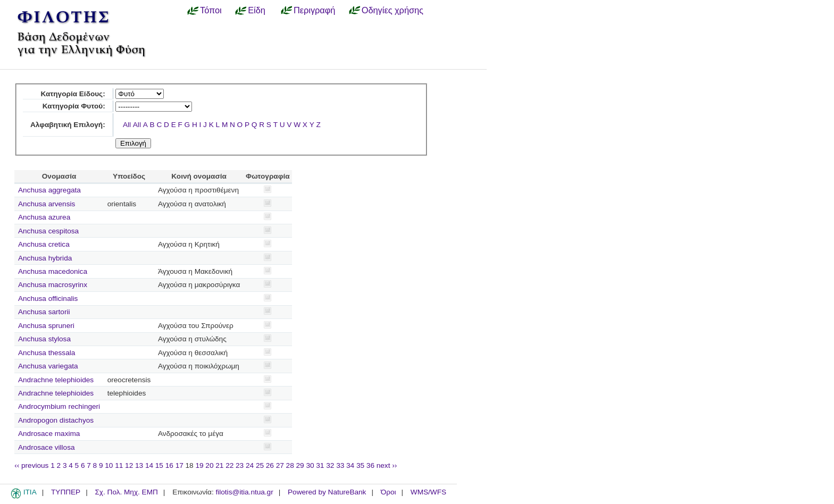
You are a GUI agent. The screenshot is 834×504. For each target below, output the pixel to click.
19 (199, 465)
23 (240, 465)
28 (290, 465)
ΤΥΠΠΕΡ (66, 492)
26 (270, 465)
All (127, 125)
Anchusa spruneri (46, 326)
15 (159, 465)
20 (209, 465)
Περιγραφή (314, 10)
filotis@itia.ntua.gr (244, 492)
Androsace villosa (47, 447)
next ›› (387, 465)
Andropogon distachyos (56, 420)
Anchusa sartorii (44, 312)
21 (219, 465)
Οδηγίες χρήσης (393, 10)
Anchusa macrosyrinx (53, 285)
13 (139, 465)
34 (350, 465)
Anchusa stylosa (44, 339)
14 (149, 465)
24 (250, 465)
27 (280, 465)
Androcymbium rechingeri (59, 406)
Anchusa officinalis (48, 299)
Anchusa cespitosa (48, 231)
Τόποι (211, 10)
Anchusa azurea (44, 217)
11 (119, 465)
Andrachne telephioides (56, 380)
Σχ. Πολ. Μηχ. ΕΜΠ (126, 492)
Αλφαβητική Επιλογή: (68, 125)
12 (129, 465)
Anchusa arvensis (47, 204)
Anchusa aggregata (49, 190)
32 (330, 465)
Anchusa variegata (48, 366)
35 (360, 465)
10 (109, 465)
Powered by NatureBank (327, 492)
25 (260, 465)
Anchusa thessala (47, 353)
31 (320, 465)
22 (230, 465)
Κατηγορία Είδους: (73, 94)
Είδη (257, 10)
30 (310, 465)
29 (300, 465)
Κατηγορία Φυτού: (74, 106)
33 (340, 465)
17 (180, 465)
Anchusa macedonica (53, 271)
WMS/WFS (428, 492)
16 (169, 465)
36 (370, 465)
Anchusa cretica (44, 244)
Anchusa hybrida (45, 258)
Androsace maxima (49, 434)
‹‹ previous (31, 465)
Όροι (389, 492)
